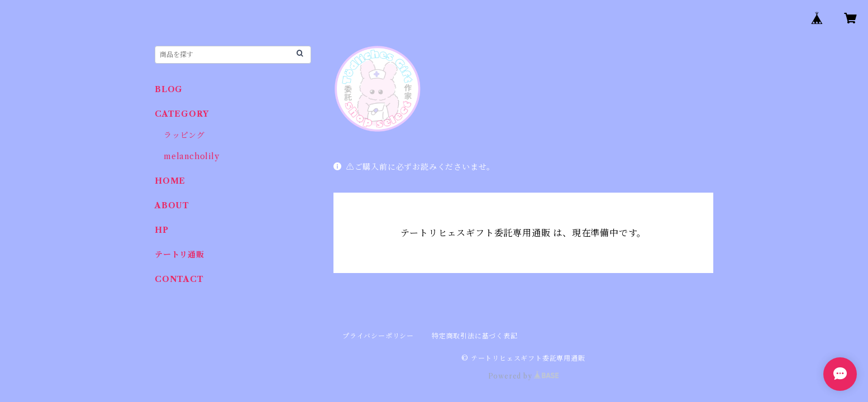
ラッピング (184, 135)
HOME (170, 181)
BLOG (169, 89)
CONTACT (179, 279)
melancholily (192, 156)
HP (162, 230)
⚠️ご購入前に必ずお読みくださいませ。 (414, 167)
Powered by (524, 376)
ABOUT (172, 205)
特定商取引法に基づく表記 (475, 336)
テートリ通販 (180, 255)
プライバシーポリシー (378, 336)
